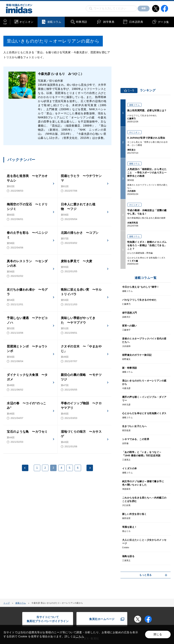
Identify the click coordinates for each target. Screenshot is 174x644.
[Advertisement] (31, 510)
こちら (80, 636)
